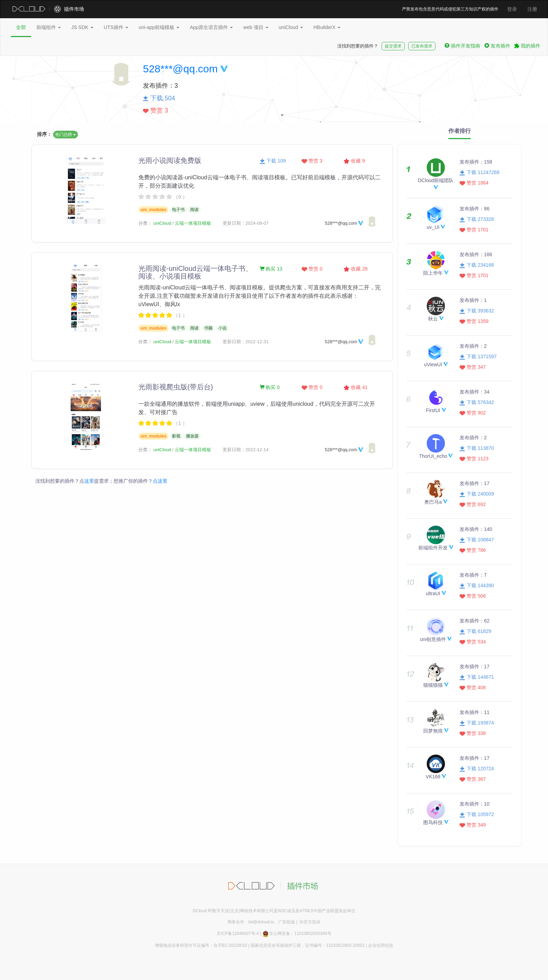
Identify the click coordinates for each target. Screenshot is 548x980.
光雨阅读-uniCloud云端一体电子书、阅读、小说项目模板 (195, 272)
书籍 (208, 328)
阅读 (194, 210)
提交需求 (393, 46)
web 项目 (256, 27)
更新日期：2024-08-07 (246, 223)
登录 (512, 9)
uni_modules (153, 210)
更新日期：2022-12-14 (246, 450)
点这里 (160, 481)
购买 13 (271, 269)
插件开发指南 (462, 46)
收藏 (354, 161)
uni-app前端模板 (159, 27)
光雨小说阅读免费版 (170, 160)
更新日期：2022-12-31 (246, 342)
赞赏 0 (312, 269)
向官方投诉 (310, 922)
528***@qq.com (180, 69)
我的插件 (527, 46)
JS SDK (82, 27)
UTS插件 (116, 27)
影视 (176, 436)
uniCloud (291, 27)
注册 (532, 9)
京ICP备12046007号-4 (238, 934)
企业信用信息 (381, 945)
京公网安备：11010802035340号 (297, 934)
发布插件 (497, 46)
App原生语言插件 (211, 27)
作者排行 (460, 131)
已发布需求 (422, 46)
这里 (89, 481)
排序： (44, 134)
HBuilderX (327, 27)
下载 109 (273, 161)
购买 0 (270, 387)
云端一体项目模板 (193, 223)
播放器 (192, 436)
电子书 (178, 210)
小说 (222, 328)
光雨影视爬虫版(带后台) (176, 387)
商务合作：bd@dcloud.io (251, 922)
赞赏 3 (312, 161)
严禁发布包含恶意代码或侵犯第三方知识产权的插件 (450, 9)
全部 (21, 27)
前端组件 (49, 27)
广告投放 (287, 922)
